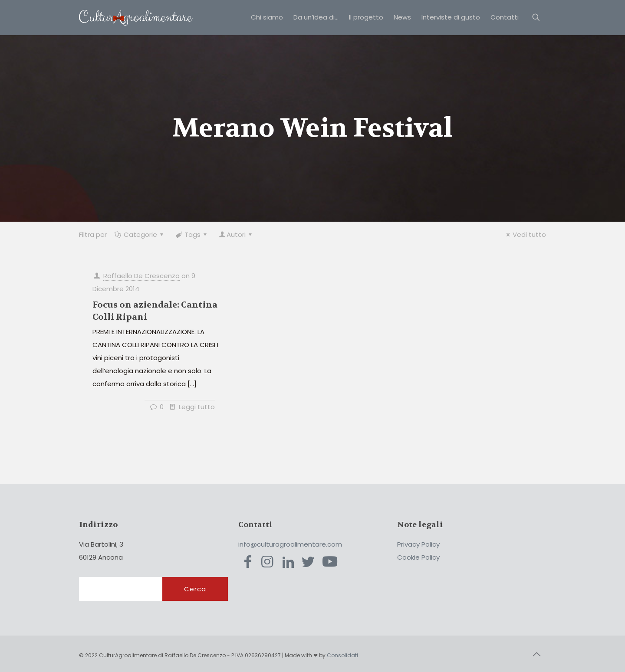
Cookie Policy (418, 557)
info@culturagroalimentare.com (290, 544)
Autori (236, 234)
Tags (192, 234)
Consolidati (342, 655)
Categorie (140, 234)
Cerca (195, 589)
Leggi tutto (197, 407)
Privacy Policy (418, 544)
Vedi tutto (525, 234)
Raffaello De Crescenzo (141, 276)
